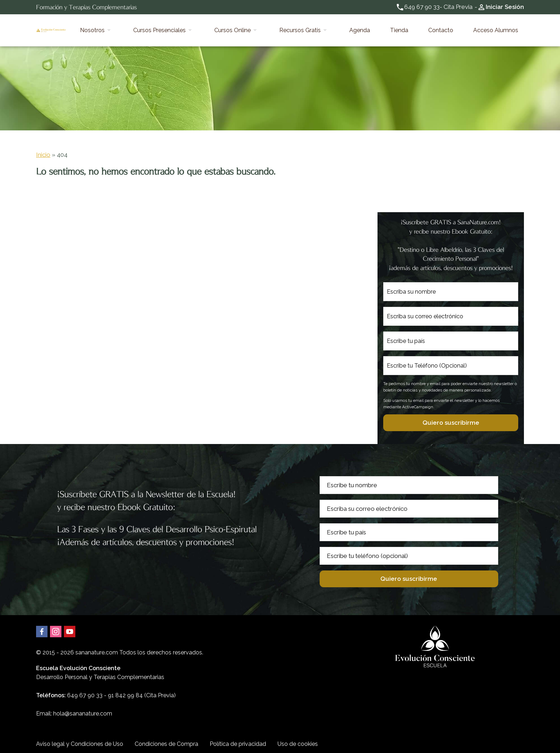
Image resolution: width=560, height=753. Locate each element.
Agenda (400, 28)
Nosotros (178, 28)
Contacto (458, 28)
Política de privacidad (238, 739)
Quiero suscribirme (451, 418)
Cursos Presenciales (234, 28)
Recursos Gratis (351, 28)
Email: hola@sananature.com (74, 709)
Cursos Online (295, 28)
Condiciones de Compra (166, 739)
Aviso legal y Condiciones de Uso (80, 739)
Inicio (43, 150)
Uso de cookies (298, 739)
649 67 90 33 (422, 7)
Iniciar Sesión (505, 7)
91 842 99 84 (125, 691)
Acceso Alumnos (501, 28)
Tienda (428, 28)
